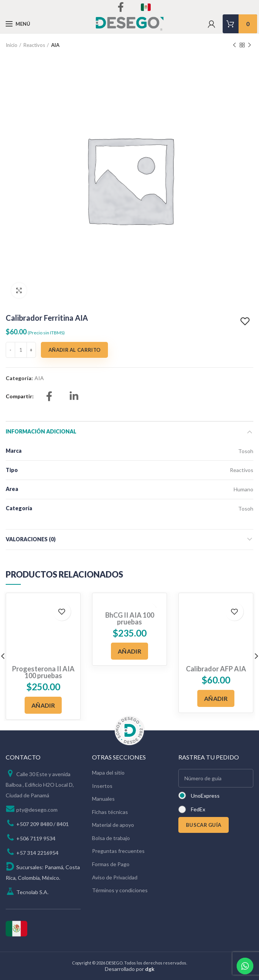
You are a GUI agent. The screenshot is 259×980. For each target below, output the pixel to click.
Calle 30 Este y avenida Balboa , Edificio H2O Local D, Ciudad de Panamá (40, 785)
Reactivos (34, 45)
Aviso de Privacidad (115, 877)
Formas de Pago (111, 864)
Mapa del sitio (108, 773)
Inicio (12, 45)
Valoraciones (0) (31, 539)
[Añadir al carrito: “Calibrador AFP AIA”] (216, 698)
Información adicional (41, 431)
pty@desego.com (37, 810)
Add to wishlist (246, 321)
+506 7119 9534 (36, 838)
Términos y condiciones (120, 890)
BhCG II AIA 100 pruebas (130, 618)
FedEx (198, 809)
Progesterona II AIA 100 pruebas (43, 672)
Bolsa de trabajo (111, 838)
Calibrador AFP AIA (216, 669)
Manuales (103, 799)
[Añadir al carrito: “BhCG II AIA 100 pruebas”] (129, 651)
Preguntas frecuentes (118, 851)
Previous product (234, 45)
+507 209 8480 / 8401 (42, 824)
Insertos (102, 786)
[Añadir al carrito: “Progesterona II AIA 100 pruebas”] (43, 705)
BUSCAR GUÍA (204, 825)
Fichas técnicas (110, 812)
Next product (250, 45)
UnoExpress (205, 796)
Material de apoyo (113, 825)
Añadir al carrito (74, 350)
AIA (55, 45)
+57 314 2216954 (37, 853)
